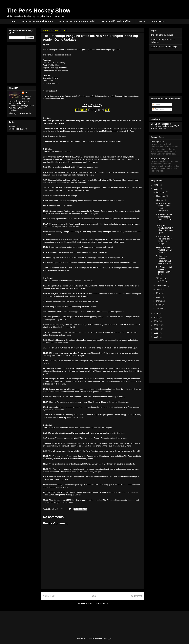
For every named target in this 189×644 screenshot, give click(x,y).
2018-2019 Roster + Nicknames (38, 21)
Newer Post (49, 596)
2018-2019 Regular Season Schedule (78, 21)
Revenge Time (157, 142)
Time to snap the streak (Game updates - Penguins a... (163, 207)
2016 (156, 314)
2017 (156, 189)
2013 (156, 325)
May (158, 293)
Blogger (108, 638)
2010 (156, 337)
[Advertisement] (17, 63)
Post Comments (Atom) (98, 603)
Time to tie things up (160, 158)
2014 (156, 321)
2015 (156, 317)
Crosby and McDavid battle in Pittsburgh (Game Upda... (165, 229)
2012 (156, 329)
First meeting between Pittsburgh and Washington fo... (164, 260)
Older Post (136, 596)
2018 (156, 185)
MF (26, 93)
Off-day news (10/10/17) (162, 279)
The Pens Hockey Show (39, 10)
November (161, 196)
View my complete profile (20, 113)
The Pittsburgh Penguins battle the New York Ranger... (164, 240)
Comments (158, 109)
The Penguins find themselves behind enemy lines (164, 271)
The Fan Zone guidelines (162, 35)
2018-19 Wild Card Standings (117, 21)
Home (13, 21)
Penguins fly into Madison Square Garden (164, 250)
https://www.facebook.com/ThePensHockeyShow (165, 127)
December (161, 192)
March (159, 301)
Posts (156, 105)
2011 (156, 333)
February (160, 305)
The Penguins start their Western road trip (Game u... (164, 218)
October (160, 200)
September (161, 285)
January (160, 309)
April (158, 297)
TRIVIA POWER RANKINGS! (152, 21)
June (159, 289)
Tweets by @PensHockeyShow (18, 128)
